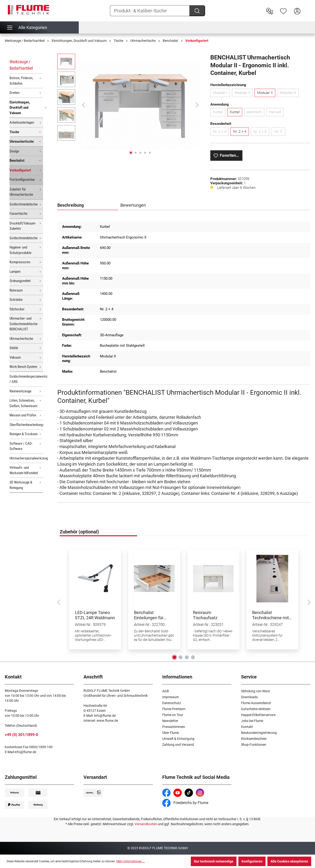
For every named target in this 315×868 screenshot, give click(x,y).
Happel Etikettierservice (258, 715)
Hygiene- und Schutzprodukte (20, 250)
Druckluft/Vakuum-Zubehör (23, 226)
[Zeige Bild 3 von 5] (140, 153)
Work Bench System (23, 367)
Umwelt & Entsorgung (178, 739)
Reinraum (16, 290)
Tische (14, 132)
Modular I (221, 94)
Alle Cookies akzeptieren (289, 861)
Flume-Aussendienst (256, 703)
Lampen (15, 272)
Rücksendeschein (254, 739)
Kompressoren (20, 262)
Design (14, 151)
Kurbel (219, 113)
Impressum (171, 697)
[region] (129, 105)
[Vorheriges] (84, 105)
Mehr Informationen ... (130, 861)
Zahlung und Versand (178, 745)
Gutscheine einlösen (256, 709)
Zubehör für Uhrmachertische (21, 192)
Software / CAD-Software (21, 446)
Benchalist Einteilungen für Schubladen (149, 615)
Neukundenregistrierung (259, 733)
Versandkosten (146, 824)
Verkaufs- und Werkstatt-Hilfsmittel (24, 470)
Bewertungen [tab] (133, 205)
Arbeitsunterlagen (22, 122)
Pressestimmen (174, 727)
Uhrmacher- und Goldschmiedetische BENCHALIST (24, 324)
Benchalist (17, 161)
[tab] (88, 205)
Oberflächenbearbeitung (26, 425)
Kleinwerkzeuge (20, 391)
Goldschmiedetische (24, 204)
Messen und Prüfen (23, 415)
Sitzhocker (17, 309)
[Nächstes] (197, 105)
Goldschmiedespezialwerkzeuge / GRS (26, 379)
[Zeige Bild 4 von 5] (145, 153)
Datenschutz (172, 703)
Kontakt (247, 727)
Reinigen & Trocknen (24, 434)
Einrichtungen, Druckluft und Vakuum (20, 108)
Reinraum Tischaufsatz (205, 615)
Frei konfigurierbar (22, 180)
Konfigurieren (252, 861)
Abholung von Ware (255, 691)
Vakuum (15, 357)
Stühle (14, 348)
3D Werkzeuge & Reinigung (21, 485)
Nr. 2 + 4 (221, 132)
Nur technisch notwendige (214, 861)
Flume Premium (174, 709)
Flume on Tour (173, 715)
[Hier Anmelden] (297, 11)
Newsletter (170, 721)
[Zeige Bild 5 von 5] (150, 153)
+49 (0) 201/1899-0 (21, 735)
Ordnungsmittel (20, 281)
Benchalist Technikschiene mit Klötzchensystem (271, 615)
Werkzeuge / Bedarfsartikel (21, 65)
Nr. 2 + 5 (261, 132)
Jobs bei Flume (252, 721)
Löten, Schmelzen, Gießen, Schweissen (23, 403)
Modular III (289, 94)
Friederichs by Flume (185, 803)
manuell (276, 113)
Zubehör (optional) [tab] (79, 532)
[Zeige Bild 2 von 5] (136, 153)
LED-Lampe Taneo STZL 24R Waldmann (95, 615)
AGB (166, 691)
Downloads (249, 697)
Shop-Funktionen (254, 745)
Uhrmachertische (22, 141)
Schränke (16, 300)
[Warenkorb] (307, 7)
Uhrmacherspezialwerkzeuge (26, 458)
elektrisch (256, 113)
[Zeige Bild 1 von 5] (131, 153)
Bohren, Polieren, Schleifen (21, 81)
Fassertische (18, 214)
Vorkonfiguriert (20, 170)
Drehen (15, 93)
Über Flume (171, 733)
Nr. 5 (280, 132)
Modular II (244, 94)
